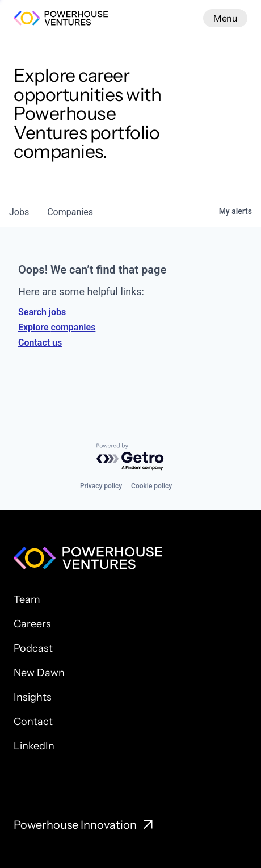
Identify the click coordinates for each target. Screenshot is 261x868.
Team (27, 599)
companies (70, 212)
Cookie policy (151, 486)
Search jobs (42, 312)
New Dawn (39, 673)
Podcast (33, 648)
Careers (32, 624)
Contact (33, 722)
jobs (19, 212)
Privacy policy (101, 486)
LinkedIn (34, 746)
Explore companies (57, 327)
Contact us (40, 343)
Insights (33, 697)
